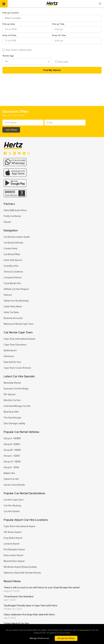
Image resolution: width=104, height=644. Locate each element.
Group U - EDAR (12, 456)
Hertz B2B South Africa (15, 210)
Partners (8, 295)
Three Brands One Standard (19, 597)
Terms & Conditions (13, 272)
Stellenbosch (10, 350)
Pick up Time (58, 24)
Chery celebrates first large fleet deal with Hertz (29, 615)
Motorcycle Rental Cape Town (19, 324)
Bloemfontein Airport (14, 561)
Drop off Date (9, 35)
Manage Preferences (40, 638)
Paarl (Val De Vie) (12, 362)
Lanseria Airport (11, 544)
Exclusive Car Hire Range (16, 389)
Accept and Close (66, 638)
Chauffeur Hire (11, 266)
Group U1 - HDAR (12, 462)
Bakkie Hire (9, 473)
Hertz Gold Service (13, 260)
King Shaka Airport (13, 538)
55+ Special (9, 394)
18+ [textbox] (7, 62)
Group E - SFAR (11, 467)
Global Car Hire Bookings (16, 301)
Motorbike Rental (12, 383)
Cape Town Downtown (15, 345)
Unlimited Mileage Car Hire (17, 406)
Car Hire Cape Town (14, 500)
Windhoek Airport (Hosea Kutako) (20, 567)
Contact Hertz (11, 249)
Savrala (7, 222)
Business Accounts (13, 318)
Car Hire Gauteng (12, 506)
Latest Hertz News (13, 307)
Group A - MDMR (12, 438)
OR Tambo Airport (13, 532)
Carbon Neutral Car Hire (16, 623)
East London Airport (13, 555)
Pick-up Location (11, 13)
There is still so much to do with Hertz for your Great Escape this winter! (42, 588)
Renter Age (8, 56)
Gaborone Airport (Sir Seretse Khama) (22, 573)
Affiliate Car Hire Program (16, 289)
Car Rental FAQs (12, 254)
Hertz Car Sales (11, 312)
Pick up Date (9, 24)
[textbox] (13, 18)
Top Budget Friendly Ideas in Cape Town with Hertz (30, 606)
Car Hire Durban (12, 511)
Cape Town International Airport (19, 339)
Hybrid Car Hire (11, 479)
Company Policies (13, 278)
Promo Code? (63, 62)
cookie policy (84, 630)
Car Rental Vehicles (13, 243)
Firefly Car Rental (12, 216)
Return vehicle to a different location (19, 50)
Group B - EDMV (12, 444)
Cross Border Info (12, 283)
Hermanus (9, 356)
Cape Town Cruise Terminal (17, 368)
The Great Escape (12, 418)
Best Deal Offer (11, 412)
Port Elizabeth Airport (14, 550)
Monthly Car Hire (12, 400)
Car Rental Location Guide (17, 237)
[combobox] (52, 18)
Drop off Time (59, 35)
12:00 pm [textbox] (59, 29)
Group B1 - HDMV (12, 450)
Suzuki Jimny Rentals (14, 485)
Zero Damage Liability (14, 423)
